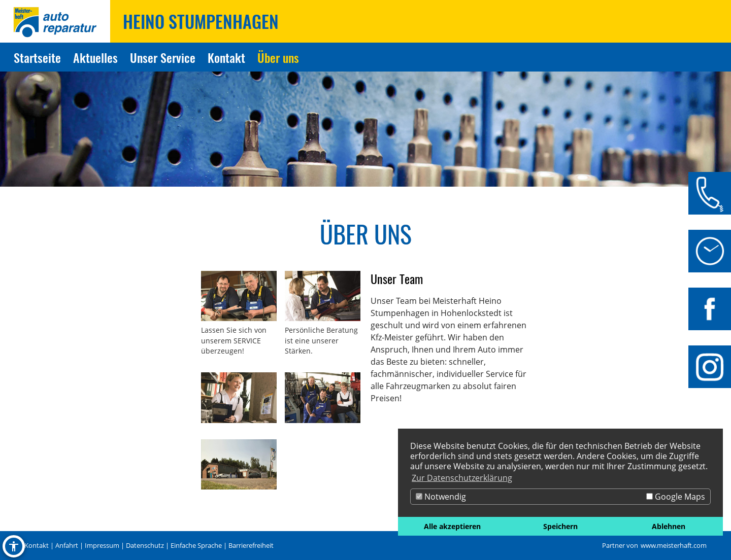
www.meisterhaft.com (674, 545)
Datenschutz (145, 545)
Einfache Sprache (196, 545)
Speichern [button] (560, 526)
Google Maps (676, 497)
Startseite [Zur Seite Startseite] (37, 57)
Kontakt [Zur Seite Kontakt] (226, 57)
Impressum (102, 545)
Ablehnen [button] (669, 526)
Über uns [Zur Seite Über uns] (278, 57)
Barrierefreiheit (251, 545)
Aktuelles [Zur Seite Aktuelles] (95, 57)
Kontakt (37, 545)
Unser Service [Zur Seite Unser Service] (163, 57)
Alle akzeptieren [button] (452, 526)
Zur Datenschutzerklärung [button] (462, 478)
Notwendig (441, 497)
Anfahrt (67, 545)
